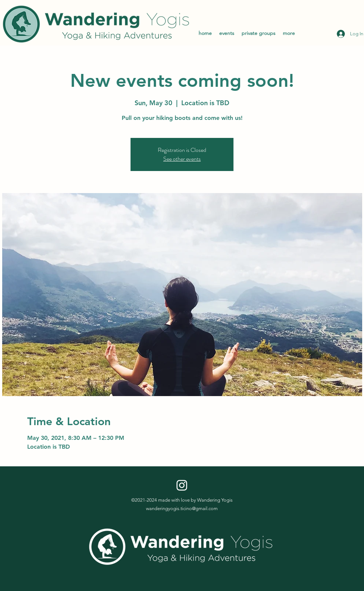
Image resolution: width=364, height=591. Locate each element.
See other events (182, 159)
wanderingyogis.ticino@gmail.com (182, 508)
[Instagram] (182, 485)
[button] (289, 33)
